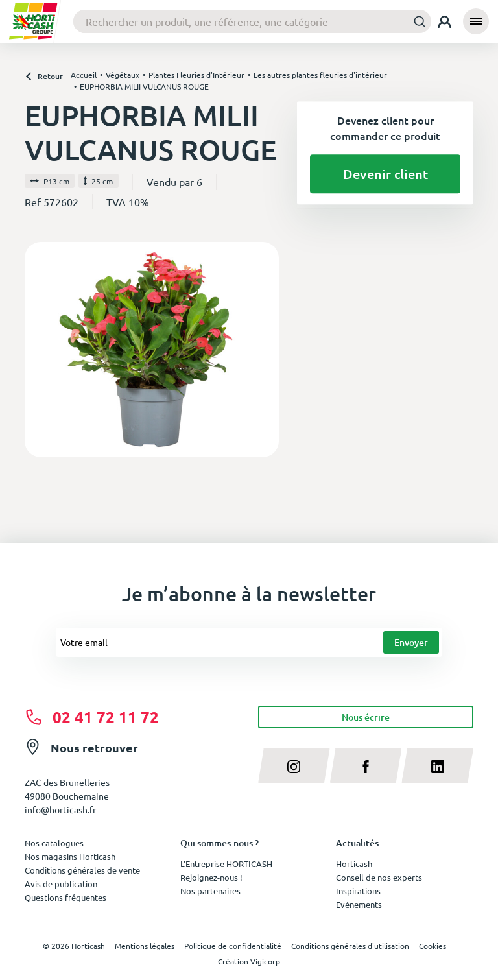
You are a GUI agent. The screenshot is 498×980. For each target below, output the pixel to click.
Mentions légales (145, 946)
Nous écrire (366, 717)
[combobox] (252, 21)
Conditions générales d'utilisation (350, 946)
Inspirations (358, 891)
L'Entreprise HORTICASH (226, 864)
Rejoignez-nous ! (211, 877)
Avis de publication (61, 884)
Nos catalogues (54, 843)
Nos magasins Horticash (70, 856)
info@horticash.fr (60, 809)
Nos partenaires (210, 891)
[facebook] (366, 765)
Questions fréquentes (65, 897)
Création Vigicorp (249, 961)
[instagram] (294, 765)
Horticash (354, 864)
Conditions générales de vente (82, 870)
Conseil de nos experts (379, 877)
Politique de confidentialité (233, 946)
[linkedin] (437, 765)
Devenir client (385, 174)
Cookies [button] (433, 946)
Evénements (359, 904)
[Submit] (416, 21)
